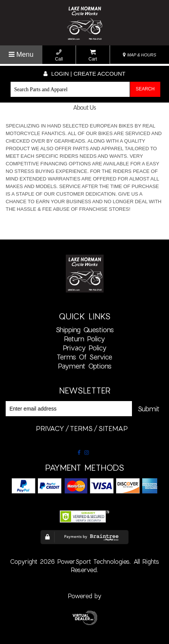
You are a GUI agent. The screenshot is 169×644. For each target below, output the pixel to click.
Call (59, 55)
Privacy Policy (85, 348)
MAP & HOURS (140, 55)
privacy (50, 428)
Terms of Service (84, 357)
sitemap (113, 428)
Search (145, 89)
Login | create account (84, 74)
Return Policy (84, 339)
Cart (93, 55)
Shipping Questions (85, 330)
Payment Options (85, 366)
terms (81, 428)
